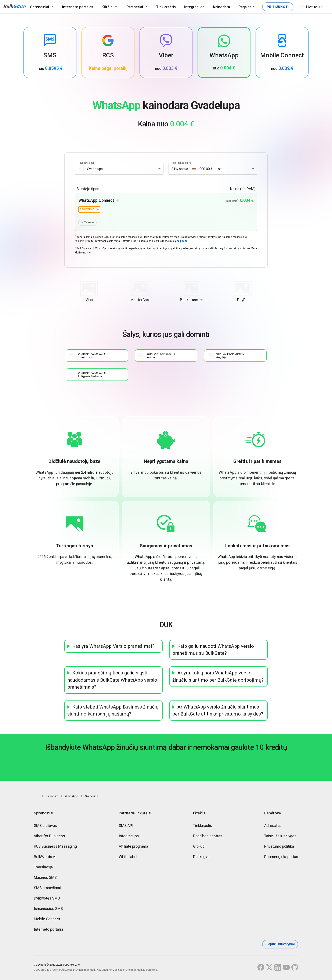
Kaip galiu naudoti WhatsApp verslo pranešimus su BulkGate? (213, 651)
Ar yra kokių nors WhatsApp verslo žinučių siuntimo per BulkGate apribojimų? (218, 678)
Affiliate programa (133, 848)
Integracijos (194, 7)
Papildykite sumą (181, 163)
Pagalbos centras (208, 837)
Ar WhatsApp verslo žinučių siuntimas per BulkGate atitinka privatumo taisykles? (218, 712)
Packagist (201, 858)
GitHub (199, 848)
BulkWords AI (45, 858)
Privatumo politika (279, 848)
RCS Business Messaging (55, 848)
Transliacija (43, 868)
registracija (89, 209)
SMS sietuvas (45, 827)
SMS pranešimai (47, 889)
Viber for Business (49, 837)
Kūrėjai (107, 7)
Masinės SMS (45, 879)
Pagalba (245, 7)
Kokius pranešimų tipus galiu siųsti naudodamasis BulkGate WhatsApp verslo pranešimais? (112, 681)
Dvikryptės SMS (47, 899)
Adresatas (273, 827)
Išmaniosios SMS (48, 910)
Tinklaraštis (166, 7)
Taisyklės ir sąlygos (280, 837)
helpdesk (182, 242)
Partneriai (135, 7)
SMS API (126, 827)
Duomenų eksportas (281, 858)
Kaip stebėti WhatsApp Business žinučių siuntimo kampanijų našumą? (113, 712)
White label (128, 858)
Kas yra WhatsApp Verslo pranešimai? (113, 648)
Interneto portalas (78, 7)
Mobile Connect (47, 920)
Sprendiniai (39, 7)
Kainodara (221, 7)
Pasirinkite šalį (86, 163)
